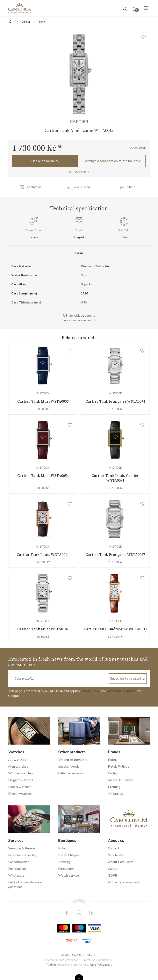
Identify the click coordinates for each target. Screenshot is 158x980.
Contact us (34, 187)
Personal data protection (62, 968)
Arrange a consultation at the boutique (113, 161)
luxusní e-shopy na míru (73, 972)
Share (131, 187)
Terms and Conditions (121, 699)
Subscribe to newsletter (128, 686)
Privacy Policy (90, 699)
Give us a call (83, 187)
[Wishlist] (70, 351)
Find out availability (45, 161)
